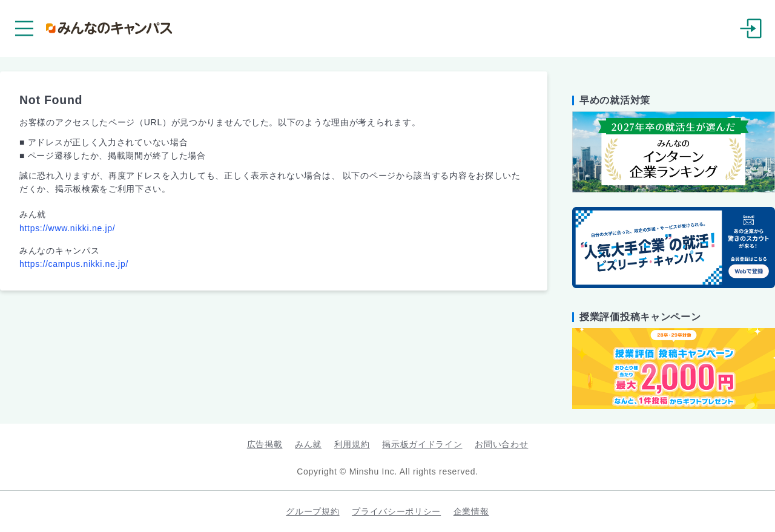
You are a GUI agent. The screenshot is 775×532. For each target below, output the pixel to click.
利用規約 (352, 444)
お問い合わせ (501, 444)
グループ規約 (312, 511)
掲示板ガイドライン (422, 444)
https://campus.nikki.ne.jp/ (74, 264)
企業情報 (471, 511)
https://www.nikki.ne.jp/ (67, 228)
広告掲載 (265, 444)
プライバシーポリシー (396, 511)
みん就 (308, 444)
